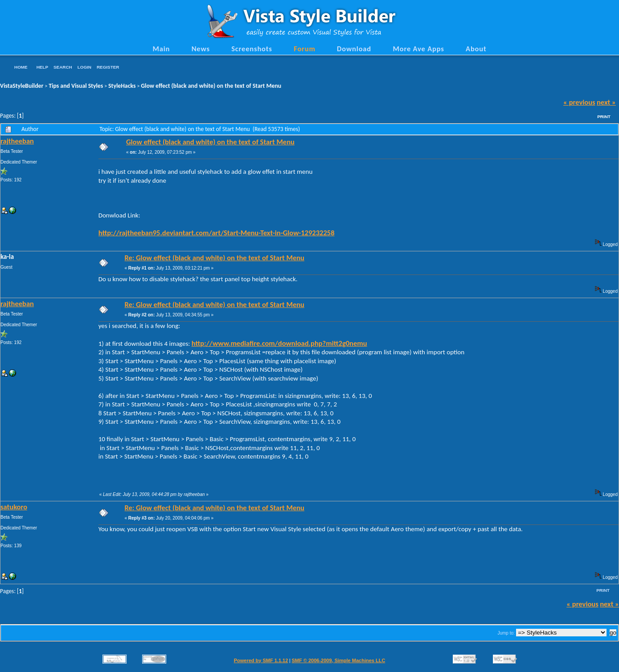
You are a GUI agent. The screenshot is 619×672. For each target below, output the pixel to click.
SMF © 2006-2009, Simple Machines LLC (338, 660)
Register (108, 67)
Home (21, 67)
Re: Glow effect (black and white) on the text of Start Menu (214, 258)
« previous (579, 102)
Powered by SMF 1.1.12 (261, 660)
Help (42, 67)
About (476, 49)
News (201, 49)
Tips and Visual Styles (76, 86)
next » (606, 102)
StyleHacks (122, 86)
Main (161, 49)
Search (63, 67)
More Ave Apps (418, 49)
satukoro (14, 507)
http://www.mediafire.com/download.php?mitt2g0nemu (279, 343)
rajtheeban (17, 141)
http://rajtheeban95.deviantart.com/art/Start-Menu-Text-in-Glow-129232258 (217, 233)
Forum (305, 49)
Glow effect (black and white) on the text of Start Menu (211, 86)
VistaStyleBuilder (22, 86)
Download (354, 49)
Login (84, 67)
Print (604, 117)
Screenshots (252, 49)
